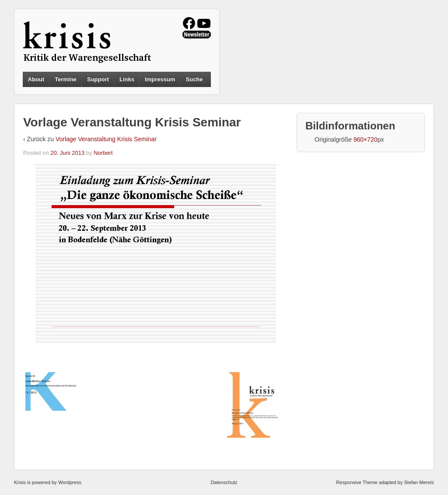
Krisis (20, 482)
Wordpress (70, 482)
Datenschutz (224, 482)
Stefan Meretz (419, 482)
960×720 (366, 139)
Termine (66, 79)
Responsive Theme (357, 482)
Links (127, 79)
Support (98, 79)
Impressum (160, 79)
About (36, 79)
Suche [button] (194, 80)
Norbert (103, 153)
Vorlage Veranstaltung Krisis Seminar (106, 139)
